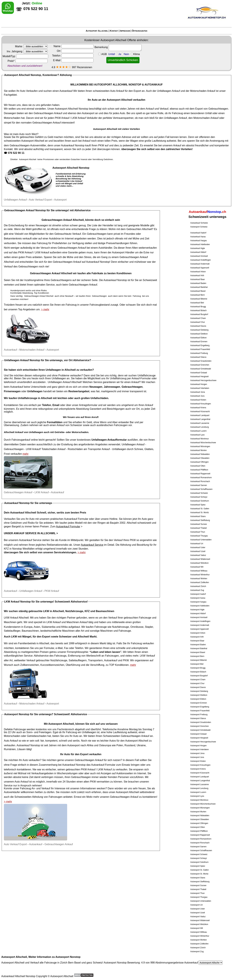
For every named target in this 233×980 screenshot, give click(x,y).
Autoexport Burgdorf (199, 676)
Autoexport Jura (197, 757)
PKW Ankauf (62, 118)
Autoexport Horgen (198, 746)
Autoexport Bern (197, 656)
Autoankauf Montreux (200, 439)
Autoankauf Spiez (198, 505)
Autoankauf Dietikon (199, 334)
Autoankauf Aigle (198, 248)
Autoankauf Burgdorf (199, 314)
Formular (49, 648)
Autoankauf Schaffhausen (201, 489)
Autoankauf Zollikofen (200, 582)
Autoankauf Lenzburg (200, 427)
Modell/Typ (25, 56)
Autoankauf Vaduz (198, 555)
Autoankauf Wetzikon (199, 563)
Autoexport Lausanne (200, 784)
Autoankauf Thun (198, 532)
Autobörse (55, 239)
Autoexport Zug (197, 952)
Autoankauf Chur (198, 322)
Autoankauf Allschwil (23, 513)
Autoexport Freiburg (199, 715)
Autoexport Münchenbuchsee (203, 804)
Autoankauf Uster (198, 547)
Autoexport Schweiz (199, 227)
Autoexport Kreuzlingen (200, 765)
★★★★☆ (64, 67)
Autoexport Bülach (198, 672)
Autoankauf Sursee (199, 524)
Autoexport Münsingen (200, 808)
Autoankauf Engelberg (200, 345)
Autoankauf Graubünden (201, 361)
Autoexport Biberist (198, 660)
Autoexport (88, 113)
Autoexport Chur (197, 683)
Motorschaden (12, 118)
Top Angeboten (27, 309)
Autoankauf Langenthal (200, 419)
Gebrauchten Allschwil (139, 229)
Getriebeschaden (37, 736)
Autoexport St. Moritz (199, 874)
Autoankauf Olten (198, 466)
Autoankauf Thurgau (199, 536)
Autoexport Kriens (198, 769)
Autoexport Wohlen (199, 940)
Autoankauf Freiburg (199, 353)
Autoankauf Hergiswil (199, 377)
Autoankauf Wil (197, 567)
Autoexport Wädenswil (200, 920)
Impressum (125, 31)
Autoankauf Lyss (197, 435)
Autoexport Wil (197, 928)
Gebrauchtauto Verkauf (68, 234)
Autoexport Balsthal (199, 648)
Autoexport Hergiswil (199, 738)
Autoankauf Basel (198, 291)
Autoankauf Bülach (198, 310)
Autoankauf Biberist (199, 299)
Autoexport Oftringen (199, 823)
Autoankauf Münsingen (200, 446)
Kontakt (114, 31)
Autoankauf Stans (198, 516)
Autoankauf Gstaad (199, 373)
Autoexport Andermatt (200, 625)
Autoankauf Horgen (199, 384)
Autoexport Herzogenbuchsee (203, 742)
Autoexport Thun (197, 893)
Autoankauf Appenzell (200, 268)
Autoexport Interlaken (200, 749)
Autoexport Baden (198, 645)
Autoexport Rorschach (200, 843)
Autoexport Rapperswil (200, 835)
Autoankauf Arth (197, 276)
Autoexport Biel (197, 664)
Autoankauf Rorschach (200, 481)
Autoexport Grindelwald (200, 730)
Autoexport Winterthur (200, 936)
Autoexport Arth (197, 637)
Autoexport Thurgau (199, 897)
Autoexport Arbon (198, 633)
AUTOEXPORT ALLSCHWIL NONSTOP (118, 85)
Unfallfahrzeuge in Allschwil (35, 398)
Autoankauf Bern (197, 295)
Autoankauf (66, 91)
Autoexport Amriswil (199, 617)
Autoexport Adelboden (200, 606)
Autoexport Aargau (198, 602)
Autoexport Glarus (198, 718)
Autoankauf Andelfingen (201, 260)
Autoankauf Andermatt (200, 264)
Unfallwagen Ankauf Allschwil (64, 382)
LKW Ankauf (79, 118)
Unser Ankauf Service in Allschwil (30, 533)
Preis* (28, 61)
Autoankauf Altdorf (198, 252)
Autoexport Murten (198, 812)
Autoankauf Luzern (198, 431)
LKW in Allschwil (54, 611)
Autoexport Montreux (199, 800)
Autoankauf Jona (198, 392)
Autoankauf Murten (198, 450)
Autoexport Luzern (198, 792)
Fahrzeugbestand (100, 305)
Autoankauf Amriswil (199, 256)
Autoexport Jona (197, 753)
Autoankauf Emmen (199, 342)
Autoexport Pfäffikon (199, 831)
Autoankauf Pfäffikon (199, 470)
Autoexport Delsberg (199, 691)
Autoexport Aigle (197, 610)
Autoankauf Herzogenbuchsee (203, 380)
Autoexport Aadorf (198, 594)
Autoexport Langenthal (200, 781)
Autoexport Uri (197, 905)
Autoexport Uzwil (198, 913)
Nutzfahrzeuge (121, 627)
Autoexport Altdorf (198, 614)
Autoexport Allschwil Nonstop (72, 109)
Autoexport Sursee (198, 885)
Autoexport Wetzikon (199, 924)
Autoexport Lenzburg (199, 788)
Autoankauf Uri (197, 544)
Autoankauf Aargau (199, 241)
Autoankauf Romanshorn (201, 478)
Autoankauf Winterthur (200, 575)
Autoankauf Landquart (200, 415)
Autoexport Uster (198, 909)
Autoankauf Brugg (198, 307)
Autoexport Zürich (198, 948)
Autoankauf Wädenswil (200, 559)
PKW (101, 145)
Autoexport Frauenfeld (200, 711)
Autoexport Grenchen (200, 726)
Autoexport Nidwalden (200, 816)
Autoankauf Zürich (198, 586)
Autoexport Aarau (198, 598)
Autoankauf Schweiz (199, 223)
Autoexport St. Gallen (200, 870)
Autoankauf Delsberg (199, 330)
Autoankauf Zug (197, 590)
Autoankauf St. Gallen (200, 509)
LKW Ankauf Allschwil (16, 618)
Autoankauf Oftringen (199, 462)
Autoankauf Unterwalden (201, 540)
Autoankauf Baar (197, 279)
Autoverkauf (203, 963)
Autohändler (105, 248)
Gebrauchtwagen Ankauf (48, 113)
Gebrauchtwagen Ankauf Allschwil (63, 220)
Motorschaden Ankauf (203, 91)
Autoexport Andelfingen (200, 621)
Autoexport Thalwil (198, 889)
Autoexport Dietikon (199, 695)
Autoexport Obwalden (200, 819)
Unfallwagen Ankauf (168, 91)
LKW (14, 637)
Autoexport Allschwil (97, 31)
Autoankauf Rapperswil (200, 474)
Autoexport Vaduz (198, 917)
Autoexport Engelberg (200, 707)
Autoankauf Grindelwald (201, 369)
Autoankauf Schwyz (199, 497)
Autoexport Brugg (198, 668)
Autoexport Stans (198, 878)
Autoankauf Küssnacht (200, 411)
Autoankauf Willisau (199, 571)
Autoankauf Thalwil (198, 528)
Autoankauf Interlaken (200, 388)
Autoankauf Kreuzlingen (201, 404)
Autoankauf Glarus (198, 357)
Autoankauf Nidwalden (200, 454)
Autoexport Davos (198, 687)
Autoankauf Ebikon (198, 338)
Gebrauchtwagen (218, 109)
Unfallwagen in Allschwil (61, 370)
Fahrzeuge (101, 627)
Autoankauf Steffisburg (200, 520)
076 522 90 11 (16, 153)
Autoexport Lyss (197, 796)
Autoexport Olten (198, 827)
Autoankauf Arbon (198, 272)
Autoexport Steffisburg (200, 882)
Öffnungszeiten (140, 31)
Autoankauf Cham (198, 318)
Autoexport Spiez (198, 866)
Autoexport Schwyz (199, 858)
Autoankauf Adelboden (200, 244)
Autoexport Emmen (199, 703)
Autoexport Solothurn (199, 862)
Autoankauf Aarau (198, 237)
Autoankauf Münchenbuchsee (203, 443)
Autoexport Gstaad (198, 734)
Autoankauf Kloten (198, 400)
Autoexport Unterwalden (201, 901)
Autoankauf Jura (197, 396)
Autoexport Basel (198, 652)
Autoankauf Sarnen (199, 485)
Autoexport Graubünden (201, 722)
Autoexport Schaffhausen (201, 850)
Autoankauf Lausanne (200, 423)
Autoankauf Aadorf (198, 233)
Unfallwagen (119, 449)
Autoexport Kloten (198, 761)
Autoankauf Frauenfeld (200, 349)
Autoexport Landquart (200, 777)
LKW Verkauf (147, 656)
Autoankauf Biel (197, 303)
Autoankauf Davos (198, 326)
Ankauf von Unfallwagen (29, 432)
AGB (104, 54)
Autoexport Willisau (199, 932)
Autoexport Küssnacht (200, 773)
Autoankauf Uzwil (198, 551)
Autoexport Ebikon (198, 699)
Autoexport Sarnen (198, 847)
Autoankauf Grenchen (200, 365)
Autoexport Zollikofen (199, 944)
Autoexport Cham (198, 680)
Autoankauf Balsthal (199, 287)
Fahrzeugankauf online (25, 440)
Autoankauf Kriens (198, 408)
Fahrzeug (42, 243)
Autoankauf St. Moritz (200, 513)
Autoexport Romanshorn (201, 839)
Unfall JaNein (124, 54)
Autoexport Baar (197, 641)
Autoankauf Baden (198, 283)
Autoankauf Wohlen (199, 579)
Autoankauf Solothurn (200, 501)
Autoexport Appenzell (199, 629)
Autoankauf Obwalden (200, 458)
